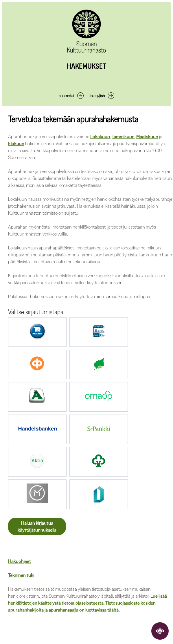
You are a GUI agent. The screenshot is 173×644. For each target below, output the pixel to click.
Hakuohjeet (20, 561)
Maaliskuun (147, 136)
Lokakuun (100, 136)
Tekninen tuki (21, 575)
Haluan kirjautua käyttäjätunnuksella (37, 526)
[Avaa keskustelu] (160, 631)
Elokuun (16, 143)
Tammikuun (123, 136)
